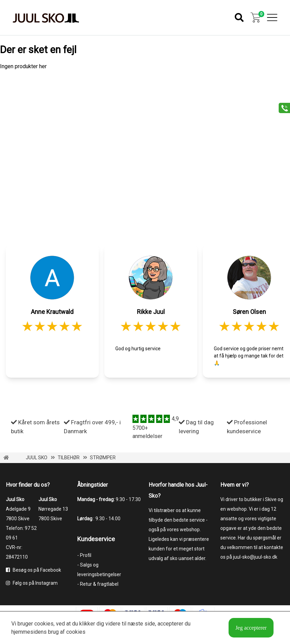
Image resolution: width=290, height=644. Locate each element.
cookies (44, 624)
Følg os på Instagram (32, 583)
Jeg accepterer (251, 628)
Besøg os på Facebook (33, 570)
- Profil (84, 555)
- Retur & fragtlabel (98, 584)
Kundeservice (96, 539)
